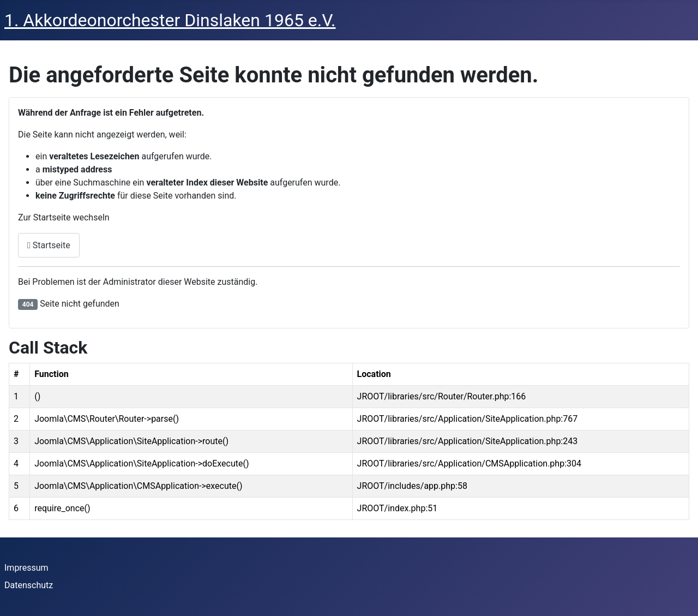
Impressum (26, 568)
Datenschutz (29, 585)
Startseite (49, 245)
